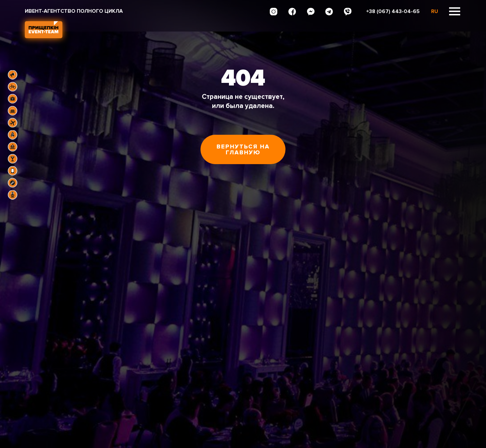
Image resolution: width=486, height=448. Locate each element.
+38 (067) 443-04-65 (393, 11)
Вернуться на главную (243, 149)
